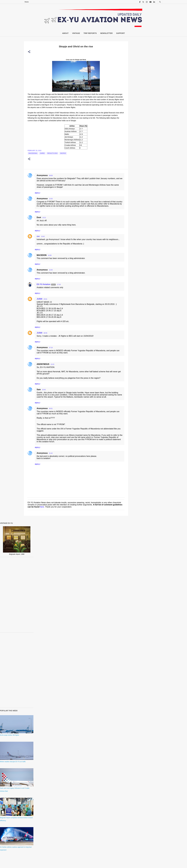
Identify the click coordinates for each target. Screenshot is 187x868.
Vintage (76, 33)
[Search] (160, 2)
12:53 (51, 199)
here (42, 507)
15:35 (51, 270)
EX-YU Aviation (44, 284)
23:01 (45, 299)
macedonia (33, 153)
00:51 (51, 409)
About (65, 33)
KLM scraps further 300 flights (9, 735)
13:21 (44, 218)
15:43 (44, 390)
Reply (38, 193)
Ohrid (42, 153)
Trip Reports (90, 33)
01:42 (51, 453)
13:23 (52, 364)
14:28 (50, 255)
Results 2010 (52, 153)
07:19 (51, 348)
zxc (38, 236)
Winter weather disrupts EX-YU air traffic (13, 762)
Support (121, 33)
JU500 (40, 299)
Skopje (63, 153)
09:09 (51, 176)
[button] (29, 52)
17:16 (59, 285)
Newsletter (106, 33)
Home (27, 2)
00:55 (45, 333)
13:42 (43, 236)
